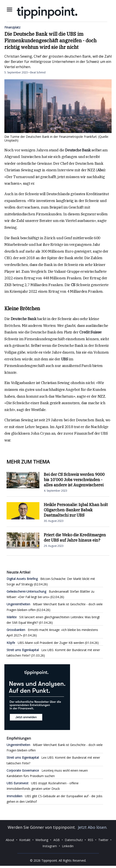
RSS (91, 840)
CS (73, 285)
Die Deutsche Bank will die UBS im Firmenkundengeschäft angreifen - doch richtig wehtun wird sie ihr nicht (50, 40)
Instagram (50, 846)
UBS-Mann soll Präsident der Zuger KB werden (45, 643)
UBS (65, 359)
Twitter (103, 840)
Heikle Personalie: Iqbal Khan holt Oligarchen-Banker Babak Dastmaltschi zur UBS (76, 510)
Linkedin (68, 846)
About (10, 840)
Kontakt (25, 840)
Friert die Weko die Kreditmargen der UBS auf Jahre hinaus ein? (75, 538)
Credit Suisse (90, 332)
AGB (57, 840)
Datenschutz (74, 840)
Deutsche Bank (78, 150)
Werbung (42, 840)
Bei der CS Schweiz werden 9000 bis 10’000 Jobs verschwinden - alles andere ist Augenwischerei (74, 480)
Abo (101, 170)
